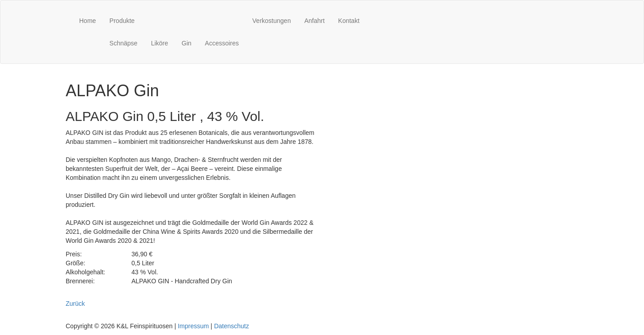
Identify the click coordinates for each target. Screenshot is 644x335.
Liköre (160, 43)
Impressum (193, 326)
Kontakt (349, 21)
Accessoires (222, 43)
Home (87, 21)
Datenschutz (232, 326)
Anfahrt (315, 21)
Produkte (122, 21)
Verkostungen (272, 21)
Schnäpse (123, 43)
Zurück (75, 304)
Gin (187, 43)
